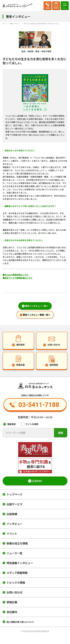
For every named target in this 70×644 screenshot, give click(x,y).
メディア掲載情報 (17, 573)
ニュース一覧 (14, 553)
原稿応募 (12, 602)
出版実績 (12, 514)
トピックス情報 (16, 582)
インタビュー (15, 524)
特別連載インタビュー (20, 563)
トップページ (15, 494)
